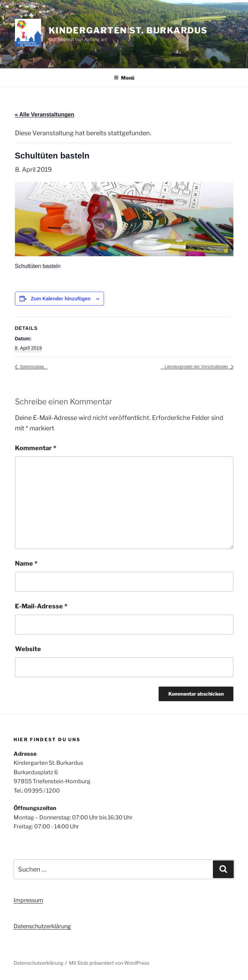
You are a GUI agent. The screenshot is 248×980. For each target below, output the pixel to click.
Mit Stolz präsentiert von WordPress (109, 963)
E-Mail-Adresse (41, 606)
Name (26, 563)
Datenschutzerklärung (42, 926)
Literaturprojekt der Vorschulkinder (197, 367)
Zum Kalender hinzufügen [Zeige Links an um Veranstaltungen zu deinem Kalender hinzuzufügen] (61, 299)
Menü (124, 78)
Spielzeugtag (31, 367)
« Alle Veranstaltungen (45, 115)
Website (28, 649)
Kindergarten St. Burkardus (128, 30)
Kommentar (36, 448)
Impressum (28, 900)
